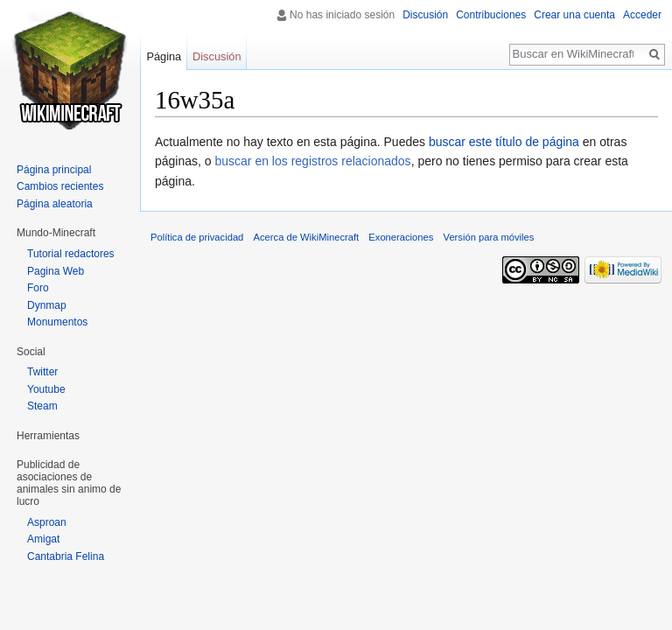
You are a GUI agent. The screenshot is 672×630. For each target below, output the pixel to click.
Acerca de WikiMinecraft (307, 237)
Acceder (642, 15)
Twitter (42, 372)
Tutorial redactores (71, 254)
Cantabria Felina (66, 556)
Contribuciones (491, 15)
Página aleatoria (55, 204)
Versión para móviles (489, 237)
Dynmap (47, 305)
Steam (42, 406)
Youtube (46, 389)
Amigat (43, 539)
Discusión (425, 15)
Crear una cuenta (574, 15)
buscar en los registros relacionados (313, 161)
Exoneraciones (401, 237)
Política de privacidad (197, 237)
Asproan (47, 522)
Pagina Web (56, 271)
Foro (38, 288)
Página (164, 56)
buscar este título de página (504, 142)
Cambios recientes (60, 186)
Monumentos (57, 322)
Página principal (54, 170)
